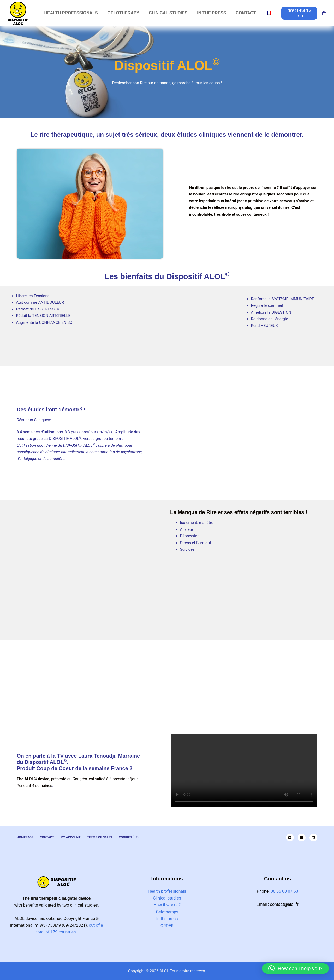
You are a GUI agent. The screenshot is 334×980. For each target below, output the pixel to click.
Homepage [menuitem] (25, 837)
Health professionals (167, 891)
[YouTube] (290, 838)
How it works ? (167, 905)
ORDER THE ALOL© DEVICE (299, 13)
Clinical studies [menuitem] (168, 13)
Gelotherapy (167, 912)
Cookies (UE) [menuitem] (129, 837)
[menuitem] (269, 13)
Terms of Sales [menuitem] (100, 837)
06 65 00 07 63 (284, 891)
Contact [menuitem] (246, 13)
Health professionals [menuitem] (71, 13)
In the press (167, 919)
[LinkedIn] (313, 838)
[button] (295, 969)
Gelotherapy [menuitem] (123, 13)
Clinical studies (167, 898)
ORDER (167, 926)
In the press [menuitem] (211, 13)
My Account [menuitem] (70, 837)
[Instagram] (302, 838)
